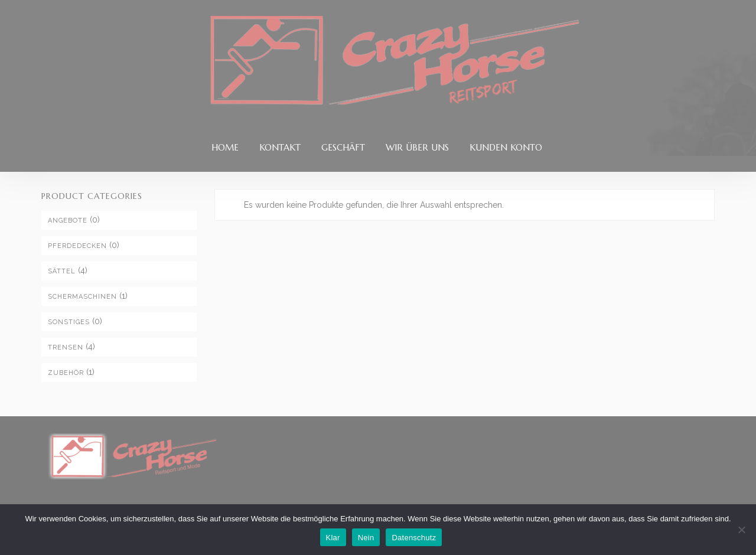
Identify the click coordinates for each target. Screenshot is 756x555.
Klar (333, 538)
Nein (366, 538)
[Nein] (741, 530)
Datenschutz (414, 538)
